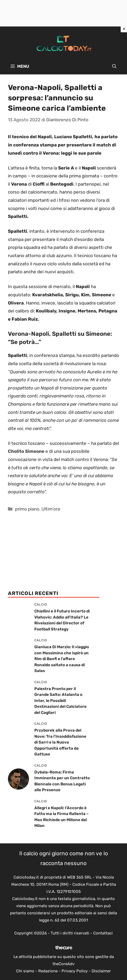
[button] (114, 66)
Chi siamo (25, 971)
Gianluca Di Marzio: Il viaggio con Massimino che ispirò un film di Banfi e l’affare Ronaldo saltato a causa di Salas (62, 659)
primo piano (27, 509)
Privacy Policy (75, 971)
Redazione (48, 971)
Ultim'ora (51, 509)
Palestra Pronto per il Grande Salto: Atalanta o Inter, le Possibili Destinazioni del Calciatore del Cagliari (60, 701)
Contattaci (103, 933)
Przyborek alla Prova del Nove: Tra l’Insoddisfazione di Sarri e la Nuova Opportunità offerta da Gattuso (60, 742)
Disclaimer (101, 971)
